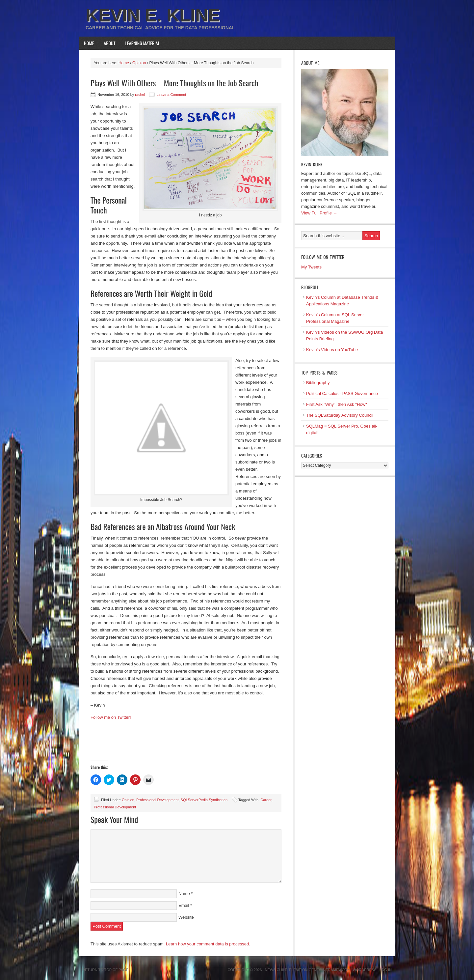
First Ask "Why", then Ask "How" (337, 404)
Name (184, 894)
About (109, 43)
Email (184, 905)
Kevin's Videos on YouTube (332, 350)
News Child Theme (283, 970)
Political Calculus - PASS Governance (342, 393)
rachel (140, 95)
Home (89, 43)
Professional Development (157, 800)
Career (266, 800)
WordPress (364, 970)
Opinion (128, 800)
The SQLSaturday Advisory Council (340, 415)
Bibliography (318, 383)
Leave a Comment (171, 95)
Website (186, 917)
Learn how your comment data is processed (207, 944)
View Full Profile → (319, 213)
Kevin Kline (312, 164)
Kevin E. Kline (153, 15)
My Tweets (311, 267)
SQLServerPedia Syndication (204, 800)
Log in (386, 970)
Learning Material (143, 43)
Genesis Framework (329, 970)
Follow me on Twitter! (111, 717)
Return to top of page (105, 970)
